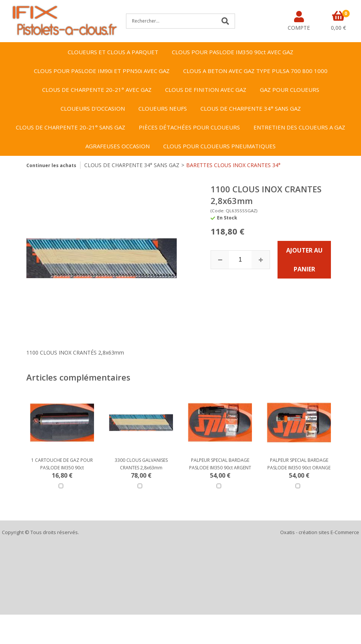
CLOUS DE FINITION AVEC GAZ (206, 90)
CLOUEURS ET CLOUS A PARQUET (113, 52)
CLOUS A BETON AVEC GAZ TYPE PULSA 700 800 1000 (255, 71)
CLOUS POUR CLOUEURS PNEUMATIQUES (219, 146)
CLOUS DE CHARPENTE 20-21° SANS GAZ (71, 127)
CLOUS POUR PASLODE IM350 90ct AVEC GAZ (233, 52)
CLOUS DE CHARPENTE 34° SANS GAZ (251, 108)
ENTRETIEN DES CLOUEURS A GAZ (299, 127)
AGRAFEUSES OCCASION (118, 146)
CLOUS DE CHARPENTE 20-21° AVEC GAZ (97, 90)
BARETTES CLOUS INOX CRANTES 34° (233, 165)
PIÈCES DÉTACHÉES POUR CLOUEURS (189, 127)
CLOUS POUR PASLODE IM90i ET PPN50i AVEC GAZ (102, 71)
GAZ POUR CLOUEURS (290, 90)
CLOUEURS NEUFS (163, 108)
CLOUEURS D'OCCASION (93, 108)
